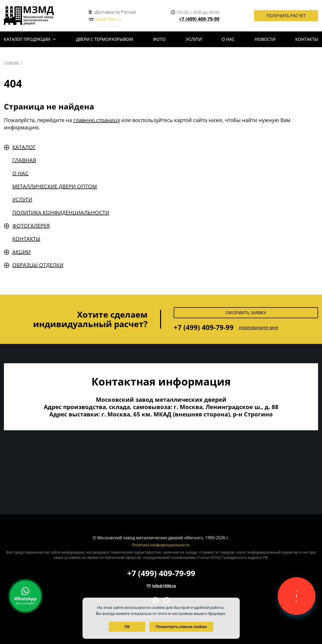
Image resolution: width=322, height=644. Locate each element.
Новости (265, 39)
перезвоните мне (258, 327)
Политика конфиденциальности (61, 213)
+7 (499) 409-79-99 (199, 19)
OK (127, 627)
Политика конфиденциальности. (161, 545)
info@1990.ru (105, 19)
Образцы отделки (38, 265)
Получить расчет (286, 16)
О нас (228, 39)
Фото (159, 39)
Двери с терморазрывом (105, 39)
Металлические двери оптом (55, 186)
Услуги (194, 39)
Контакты (307, 39)
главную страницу (97, 120)
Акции (21, 252)
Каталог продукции (27, 39)
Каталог (24, 147)
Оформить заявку (246, 313)
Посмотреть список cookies (181, 627)
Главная (24, 160)
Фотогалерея (31, 226)
